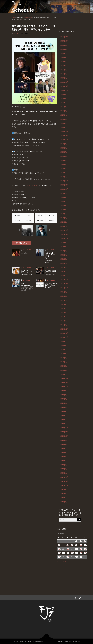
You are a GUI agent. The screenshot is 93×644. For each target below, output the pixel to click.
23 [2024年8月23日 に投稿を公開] (77, 553)
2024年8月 (64, 148)
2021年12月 (65, 280)
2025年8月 (64, 98)
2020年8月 (64, 345)
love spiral (24, 253)
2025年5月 (64, 111)
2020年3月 (64, 366)
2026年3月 (64, 70)
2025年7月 (64, 103)
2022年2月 (64, 271)
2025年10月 (65, 90)
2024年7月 (64, 152)
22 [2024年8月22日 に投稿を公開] (72, 553)
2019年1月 (64, 424)
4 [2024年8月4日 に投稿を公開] (85, 541)
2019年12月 (65, 378)
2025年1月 (64, 127)
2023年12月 (65, 181)
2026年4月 (64, 66)
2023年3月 (64, 218)
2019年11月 (64, 383)
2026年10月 (65, 41)
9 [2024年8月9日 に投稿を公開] (76, 545)
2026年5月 (64, 62)
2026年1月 (64, 78)
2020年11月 (64, 333)
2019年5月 (64, 407)
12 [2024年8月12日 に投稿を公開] (59, 549)
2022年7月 (64, 251)
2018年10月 (65, 436)
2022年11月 (64, 234)
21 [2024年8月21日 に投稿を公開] (68, 553)
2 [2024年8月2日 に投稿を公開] (76, 541)
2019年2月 (64, 419)
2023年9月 (64, 193)
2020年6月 (64, 354)
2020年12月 (65, 329)
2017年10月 (65, 485)
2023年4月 (64, 214)
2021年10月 (65, 288)
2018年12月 (65, 428)
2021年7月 (64, 300)
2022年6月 (64, 255)
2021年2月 (64, 321)
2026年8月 (64, 49)
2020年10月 (65, 337)
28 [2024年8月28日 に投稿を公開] (68, 557)
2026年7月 (64, 53)
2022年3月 (64, 267)
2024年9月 (64, 144)
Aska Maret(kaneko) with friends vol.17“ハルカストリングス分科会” (27, 287)
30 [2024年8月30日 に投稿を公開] (77, 557)
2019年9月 (64, 391)
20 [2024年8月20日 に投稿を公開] (64, 553)
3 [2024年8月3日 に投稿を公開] (81, 541)
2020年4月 (64, 362)
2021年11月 (64, 284)
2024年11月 (64, 136)
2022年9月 (64, 243)
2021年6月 (64, 304)
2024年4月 (64, 164)
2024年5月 (64, 160)
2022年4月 (64, 263)
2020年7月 (64, 350)
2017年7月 (64, 498)
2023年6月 (64, 205)
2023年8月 (64, 197)
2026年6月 (64, 57)
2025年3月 (64, 119)
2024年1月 (64, 177)
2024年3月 (64, 169)
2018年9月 (64, 440)
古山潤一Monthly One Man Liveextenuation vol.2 (26, 273)
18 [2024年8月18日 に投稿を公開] (85, 549)
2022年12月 (65, 230)
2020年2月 (64, 370)
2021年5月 (64, 308)
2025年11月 (64, 86)
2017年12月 (65, 477)
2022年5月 (64, 259)
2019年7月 (64, 399)
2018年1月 (64, 473)
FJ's (67, 641)
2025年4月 (64, 115)
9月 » (64, 562)
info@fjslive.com (33, 185)
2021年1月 (64, 325)
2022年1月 (64, 276)
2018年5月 (64, 457)
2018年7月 (64, 448)
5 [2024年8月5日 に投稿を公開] (59, 545)
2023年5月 (64, 210)
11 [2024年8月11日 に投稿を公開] (85, 545)
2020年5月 (64, 358)
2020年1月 (64, 374)
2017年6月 (64, 502)
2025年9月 (64, 94)
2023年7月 (64, 201)
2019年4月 (64, 411)
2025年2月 (64, 123)
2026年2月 (64, 74)
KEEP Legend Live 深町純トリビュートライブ (52, 285)
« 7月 (59, 562)
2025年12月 (65, 82)
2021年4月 (64, 312)
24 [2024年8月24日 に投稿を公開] (81, 553)
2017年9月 (64, 490)
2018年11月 (64, 432)
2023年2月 (64, 222)
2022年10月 (65, 238)
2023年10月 (65, 189)
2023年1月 (64, 226)
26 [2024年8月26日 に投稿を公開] (59, 557)
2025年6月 (64, 107)
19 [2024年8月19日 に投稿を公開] (59, 553)
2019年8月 (64, 395)
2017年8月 (64, 494)
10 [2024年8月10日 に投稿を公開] (81, 545)
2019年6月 (64, 403)
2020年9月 (64, 341)
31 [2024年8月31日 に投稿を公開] (81, 557)
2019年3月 (64, 415)
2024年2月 (64, 173)
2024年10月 (65, 140)
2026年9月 (64, 45)
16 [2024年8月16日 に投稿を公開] (77, 549)
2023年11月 (64, 185)
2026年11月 (64, 37)
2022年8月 (64, 247)
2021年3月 (64, 317)
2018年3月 (64, 465)
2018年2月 (64, 469)
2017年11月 (64, 481)
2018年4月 (64, 461)
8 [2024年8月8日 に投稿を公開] (72, 545)
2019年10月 (65, 387)
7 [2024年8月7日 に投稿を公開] (67, 545)
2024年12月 (65, 131)
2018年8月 (64, 444)
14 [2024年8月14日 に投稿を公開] (68, 549)
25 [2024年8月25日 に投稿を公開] (85, 553)
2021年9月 (64, 292)
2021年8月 (64, 296)
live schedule (28, 18)
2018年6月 (64, 452)
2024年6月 (64, 156)
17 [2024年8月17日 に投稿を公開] (81, 549)
